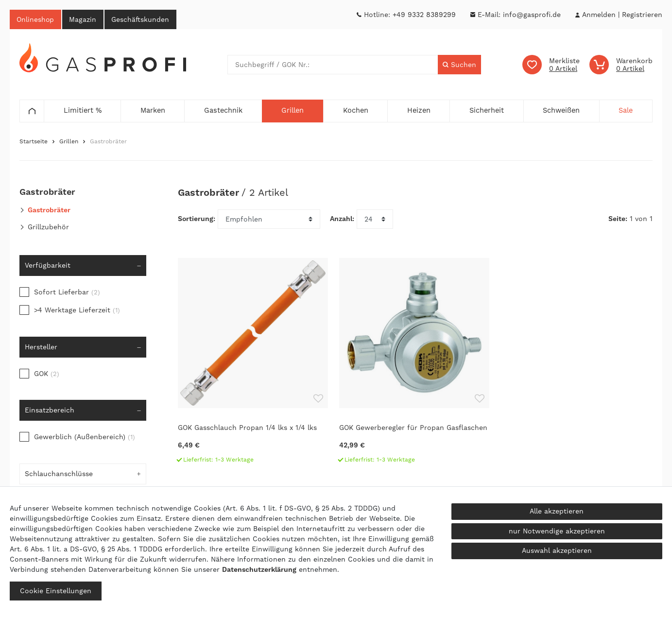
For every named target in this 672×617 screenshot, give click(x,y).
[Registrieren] (642, 15)
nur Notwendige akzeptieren (557, 531)
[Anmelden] (599, 15)
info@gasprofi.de (532, 15)
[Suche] (459, 65)
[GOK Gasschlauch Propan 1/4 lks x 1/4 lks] (254, 366)
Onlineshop (36, 19)
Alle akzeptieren (557, 511)
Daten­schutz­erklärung (259, 569)
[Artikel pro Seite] (375, 220)
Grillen (69, 142)
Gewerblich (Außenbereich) (85, 437)
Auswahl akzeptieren (557, 550)
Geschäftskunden (142, 19)
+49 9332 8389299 (424, 15)
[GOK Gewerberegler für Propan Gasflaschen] (415, 366)
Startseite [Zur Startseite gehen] (34, 142)
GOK (47, 374)
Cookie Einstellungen (56, 591)
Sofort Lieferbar (67, 292)
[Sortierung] (269, 220)
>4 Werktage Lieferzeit (77, 310)
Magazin (84, 19)
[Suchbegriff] (333, 65)
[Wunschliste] (551, 65)
